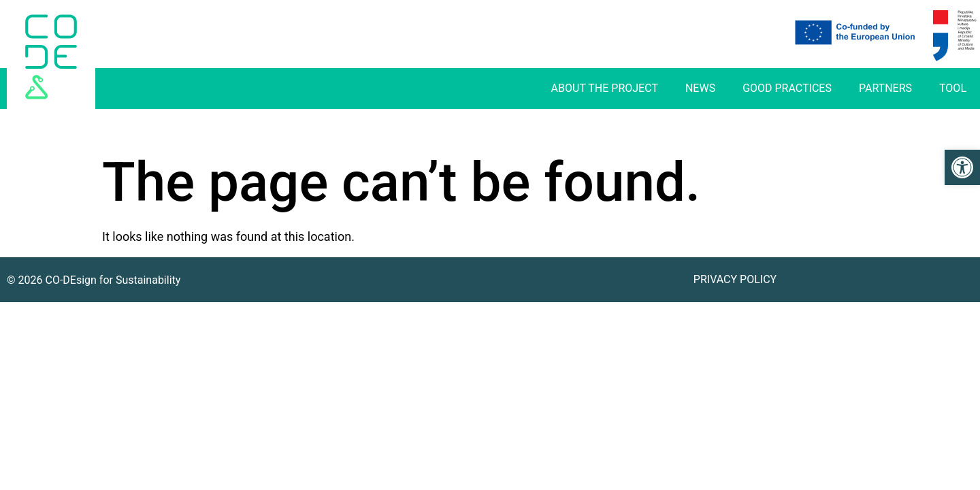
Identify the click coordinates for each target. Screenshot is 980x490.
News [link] (700, 88)
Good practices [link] (787, 88)
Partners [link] (885, 88)
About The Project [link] (605, 88)
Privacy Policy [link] (735, 279)
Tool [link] (953, 88)
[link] (962, 167)
